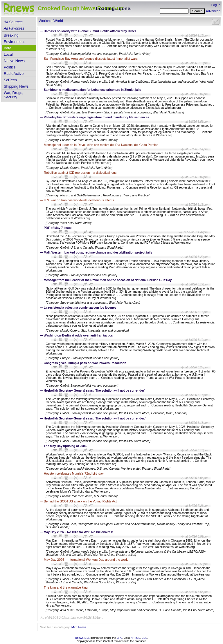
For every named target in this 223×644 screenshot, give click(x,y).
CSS (144, 638)
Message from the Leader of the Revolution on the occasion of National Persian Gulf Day (108, 280)
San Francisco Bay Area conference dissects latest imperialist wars (91, 59)
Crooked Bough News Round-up (81, 8)
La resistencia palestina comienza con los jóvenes (80, 307)
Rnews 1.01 (82, 638)
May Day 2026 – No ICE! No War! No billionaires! (79, 532)
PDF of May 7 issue (58, 228)
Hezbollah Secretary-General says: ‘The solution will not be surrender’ (95, 390)
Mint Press (79, 627)
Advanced (213, 11)
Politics (10, 67)
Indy (7, 48)
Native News (14, 61)
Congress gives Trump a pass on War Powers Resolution (85, 363)
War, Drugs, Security (14, 95)
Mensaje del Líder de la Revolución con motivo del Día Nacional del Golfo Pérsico (101, 145)
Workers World (51, 21)
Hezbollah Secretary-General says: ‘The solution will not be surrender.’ (95, 418)
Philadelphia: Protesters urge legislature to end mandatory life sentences (97, 117)
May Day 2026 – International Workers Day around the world (86, 560)
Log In (216, 5)
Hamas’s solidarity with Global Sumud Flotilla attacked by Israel (90, 31)
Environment (14, 42)
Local (8, 54)
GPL (119, 638)
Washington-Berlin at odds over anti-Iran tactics (78, 335)
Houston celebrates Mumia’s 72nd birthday (74, 473)
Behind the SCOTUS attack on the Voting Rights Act (80, 501)
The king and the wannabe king (66, 587)
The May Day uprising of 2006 (65, 446)
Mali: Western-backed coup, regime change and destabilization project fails (98, 252)
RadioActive (14, 74)
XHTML (135, 638)
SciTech (10, 80)
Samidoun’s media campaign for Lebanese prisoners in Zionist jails (92, 90)
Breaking (11, 35)
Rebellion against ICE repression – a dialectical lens (80, 173)
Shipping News (16, 86)
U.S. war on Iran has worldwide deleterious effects (79, 200)
